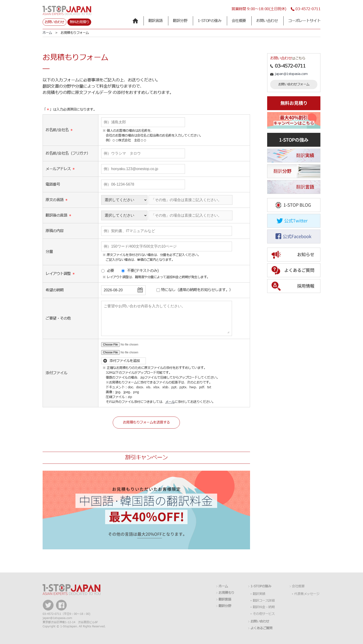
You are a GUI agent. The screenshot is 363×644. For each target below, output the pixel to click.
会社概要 (239, 21)
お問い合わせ (54, 22)
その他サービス (264, 614)
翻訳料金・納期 (264, 607)
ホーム (47, 33)
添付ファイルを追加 (125, 361)
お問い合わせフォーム (294, 84)
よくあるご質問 (261, 628)
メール (170, 402)
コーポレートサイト (304, 21)
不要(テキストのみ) (143, 271)
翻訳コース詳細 (264, 601)
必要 (111, 271)
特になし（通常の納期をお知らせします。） (197, 290)
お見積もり (226, 593)
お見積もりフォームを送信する (146, 422)
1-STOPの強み (210, 21)
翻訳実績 (259, 594)
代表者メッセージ (307, 594)
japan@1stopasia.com (291, 74)
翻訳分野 (180, 21)
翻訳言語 (156, 21)
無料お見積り (79, 22)
